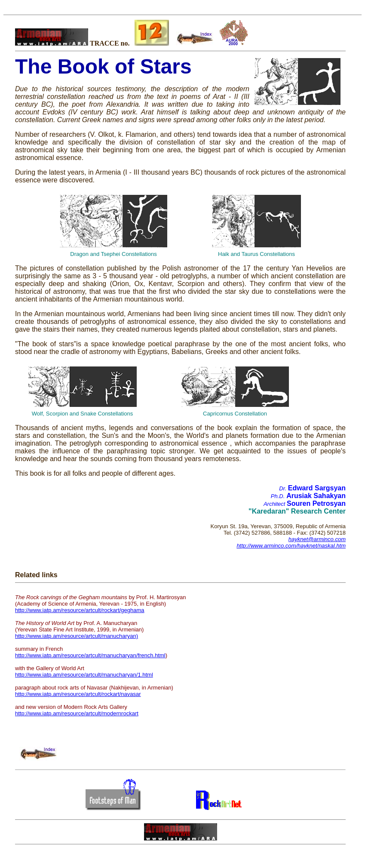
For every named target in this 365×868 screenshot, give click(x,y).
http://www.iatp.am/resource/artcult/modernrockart (77, 713)
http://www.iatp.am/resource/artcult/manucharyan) (77, 636)
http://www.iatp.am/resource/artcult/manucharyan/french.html (90, 655)
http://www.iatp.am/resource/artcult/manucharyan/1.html (84, 675)
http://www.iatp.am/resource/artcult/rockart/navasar (78, 694)
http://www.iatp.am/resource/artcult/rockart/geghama (80, 610)
